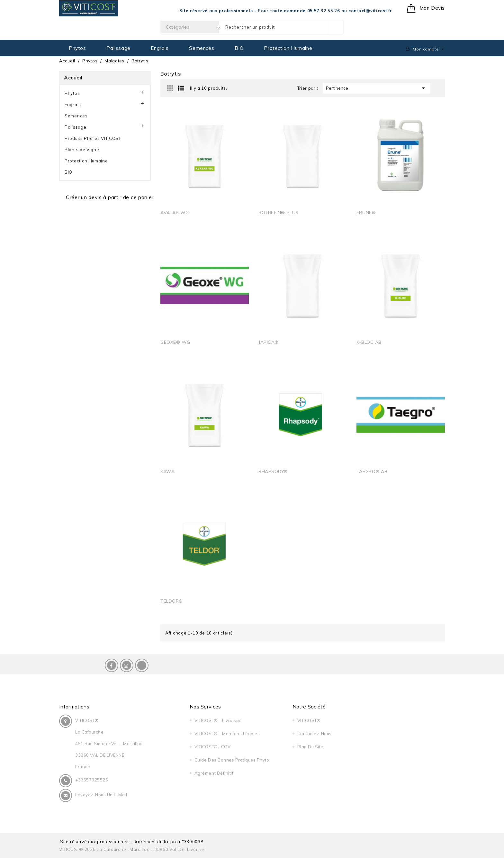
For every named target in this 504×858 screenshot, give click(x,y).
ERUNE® (366, 213)
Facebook (112, 665)
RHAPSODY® (273, 471)
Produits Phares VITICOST (93, 138)
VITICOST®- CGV (212, 747)
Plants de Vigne (82, 150)
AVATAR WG (175, 213)
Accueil (73, 78)
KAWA (167, 471)
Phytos (77, 48)
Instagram (127, 665)
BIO (239, 48)
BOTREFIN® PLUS (279, 213)
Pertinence (377, 88)
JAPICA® (269, 342)
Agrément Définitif (214, 773)
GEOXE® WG (175, 342)
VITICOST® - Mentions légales (227, 734)
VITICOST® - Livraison (218, 720)
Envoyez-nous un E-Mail (101, 795)
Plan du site (310, 747)
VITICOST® (309, 720)
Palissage (118, 48)
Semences (202, 48)
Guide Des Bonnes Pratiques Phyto (232, 760)
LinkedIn (142, 665)
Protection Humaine (288, 48)
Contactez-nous (315, 734)
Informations (74, 707)
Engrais (160, 48)
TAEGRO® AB (372, 471)
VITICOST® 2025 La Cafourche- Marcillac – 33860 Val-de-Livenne (132, 849)
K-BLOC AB (369, 342)
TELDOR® (172, 601)
